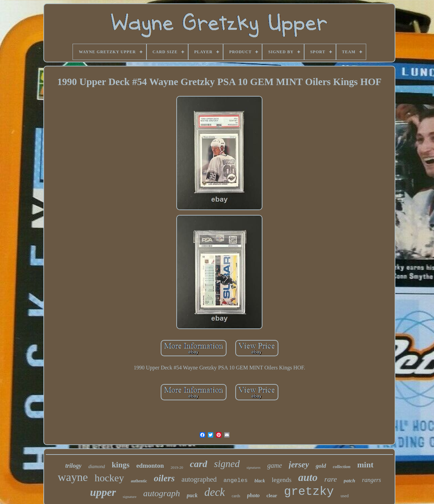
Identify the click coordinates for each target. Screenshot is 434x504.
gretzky (309, 492)
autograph (161, 493)
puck (192, 495)
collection (342, 467)
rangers (372, 480)
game (274, 465)
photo (253, 495)
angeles (235, 480)
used (345, 496)
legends (282, 480)
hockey (109, 478)
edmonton (150, 466)
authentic (139, 481)
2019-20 (177, 467)
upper (103, 492)
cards (236, 496)
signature (130, 497)
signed (227, 464)
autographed (199, 479)
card (199, 464)
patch (350, 481)
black (260, 481)
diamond (96, 467)
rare (330, 479)
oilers (164, 478)
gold (321, 466)
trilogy (73, 466)
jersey (299, 465)
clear (272, 496)
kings (120, 465)
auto (308, 477)
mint (366, 465)
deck (215, 492)
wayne (73, 477)
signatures (253, 468)
